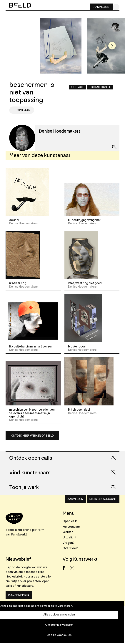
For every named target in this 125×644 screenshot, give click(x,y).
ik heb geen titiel (79, 410)
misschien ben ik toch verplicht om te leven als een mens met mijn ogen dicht (32, 413)
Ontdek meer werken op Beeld (32, 436)
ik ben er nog (18, 283)
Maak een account (103, 499)
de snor (14, 220)
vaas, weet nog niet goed (85, 283)
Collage (77, 87)
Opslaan (24, 110)
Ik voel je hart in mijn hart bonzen (31, 347)
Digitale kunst (100, 87)
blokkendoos (77, 347)
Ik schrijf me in (19, 595)
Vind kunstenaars (30, 473)
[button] (112, 46)
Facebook (66, 568)
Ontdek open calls (31, 458)
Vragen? (68, 543)
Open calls (70, 521)
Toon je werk (24, 487)
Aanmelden (101, 7)
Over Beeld (71, 548)
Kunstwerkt (19, 534)
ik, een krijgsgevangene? (85, 220)
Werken (68, 532)
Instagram (73, 568)
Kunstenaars (71, 527)
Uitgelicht (69, 537)
